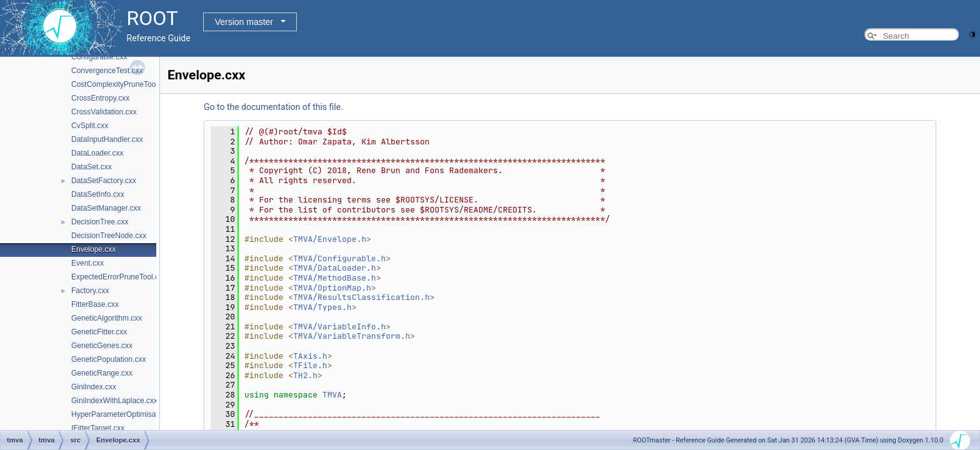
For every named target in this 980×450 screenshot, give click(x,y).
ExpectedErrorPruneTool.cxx (119, 277)
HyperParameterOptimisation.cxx (126, 414)
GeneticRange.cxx (102, 373)
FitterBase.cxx (95, 304)
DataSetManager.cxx (106, 208)
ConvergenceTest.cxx (107, 71)
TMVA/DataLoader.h (335, 268)
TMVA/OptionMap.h (332, 288)
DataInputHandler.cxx (107, 139)
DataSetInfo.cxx (98, 194)
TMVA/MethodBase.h (335, 278)
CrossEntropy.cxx (100, 98)
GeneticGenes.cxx (102, 346)
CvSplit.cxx (90, 126)
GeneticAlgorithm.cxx (107, 318)
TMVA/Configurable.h (339, 258)
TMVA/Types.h (322, 307)
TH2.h (305, 375)
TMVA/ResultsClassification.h (361, 297)
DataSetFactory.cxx (104, 181)
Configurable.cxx (99, 57)
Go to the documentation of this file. (273, 107)
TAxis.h (310, 356)
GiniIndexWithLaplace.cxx (114, 401)
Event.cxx (87, 263)
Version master (244, 22)
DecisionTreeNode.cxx (109, 236)
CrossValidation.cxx (104, 112)
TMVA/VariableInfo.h (339, 327)
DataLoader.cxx (97, 153)
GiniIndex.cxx (94, 387)
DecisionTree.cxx (100, 222)
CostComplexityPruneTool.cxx (121, 84)
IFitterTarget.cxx (98, 428)
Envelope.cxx (93, 249)
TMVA (332, 395)
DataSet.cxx (92, 167)
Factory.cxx (90, 291)
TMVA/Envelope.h (330, 239)
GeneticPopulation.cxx (108, 359)
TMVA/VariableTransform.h (352, 336)
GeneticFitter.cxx (99, 332)
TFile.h (310, 365)
